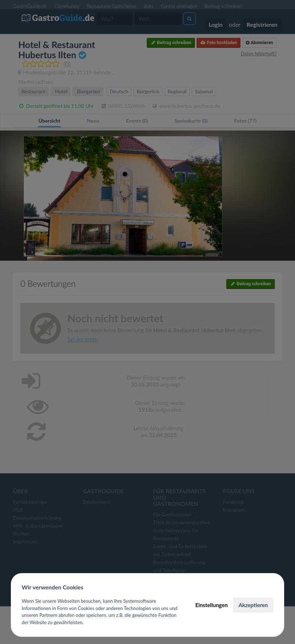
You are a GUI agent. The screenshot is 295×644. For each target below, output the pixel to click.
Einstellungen (211, 605)
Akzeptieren (253, 605)
